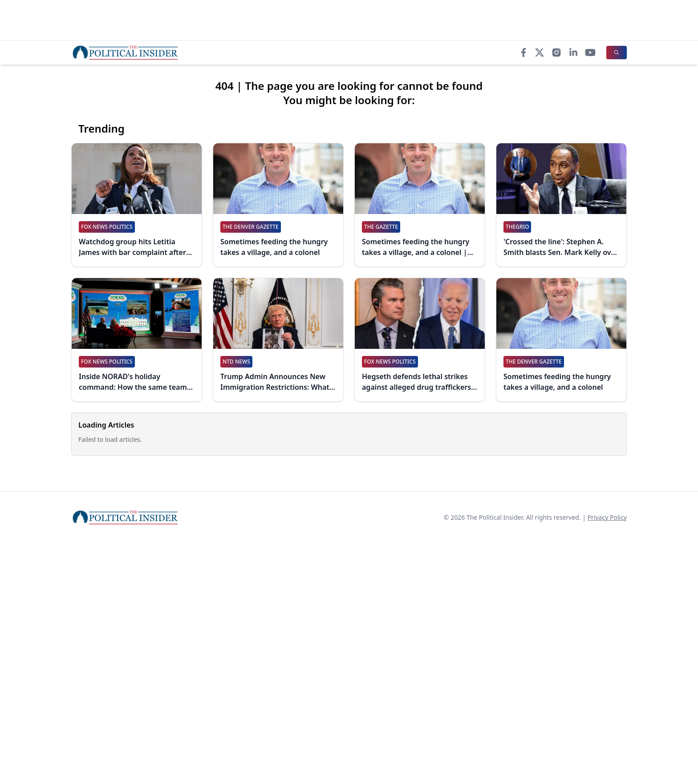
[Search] (617, 53)
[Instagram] (556, 53)
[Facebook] (523, 53)
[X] (540, 53)
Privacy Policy (607, 517)
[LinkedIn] (573, 53)
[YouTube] (590, 53)
